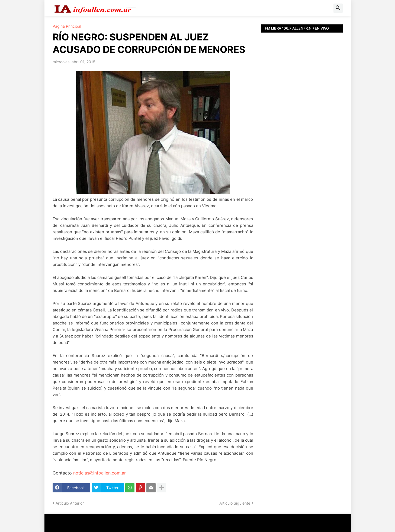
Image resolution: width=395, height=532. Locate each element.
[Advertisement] (302, 155)
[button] (338, 8)
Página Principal (67, 26)
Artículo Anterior (70, 503)
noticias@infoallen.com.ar (99, 473)
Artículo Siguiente (235, 503)
